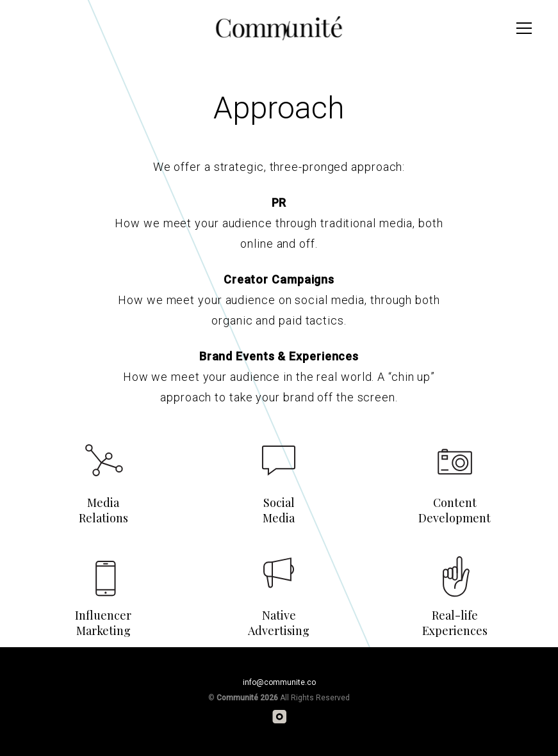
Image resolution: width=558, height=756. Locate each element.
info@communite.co (279, 682)
